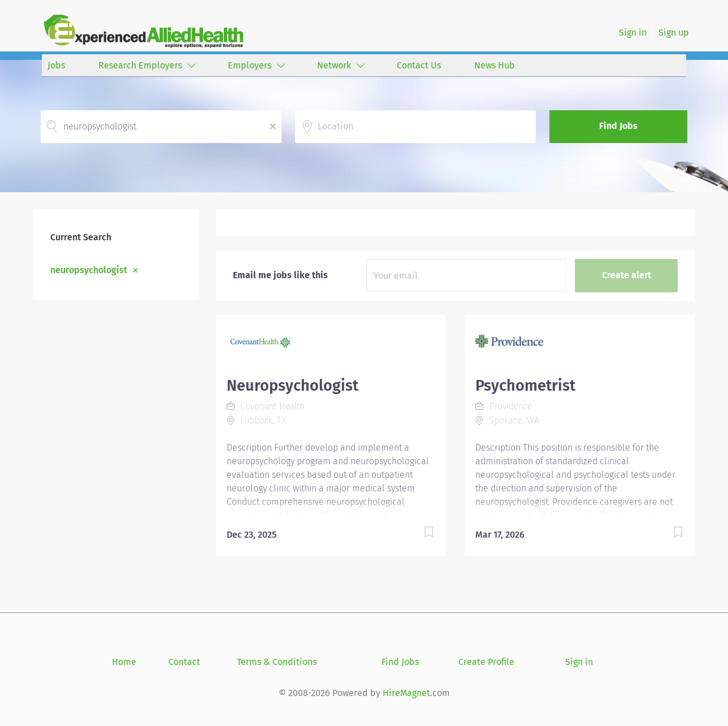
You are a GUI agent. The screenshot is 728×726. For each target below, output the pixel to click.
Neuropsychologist (292, 386)
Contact (184, 662)
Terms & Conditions (277, 662)
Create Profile (486, 662)
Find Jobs (618, 126)
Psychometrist (525, 386)
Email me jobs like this (280, 275)
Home (124, 662)
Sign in (633, 33)
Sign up (674, 33)
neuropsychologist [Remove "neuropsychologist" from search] (89, 270)
